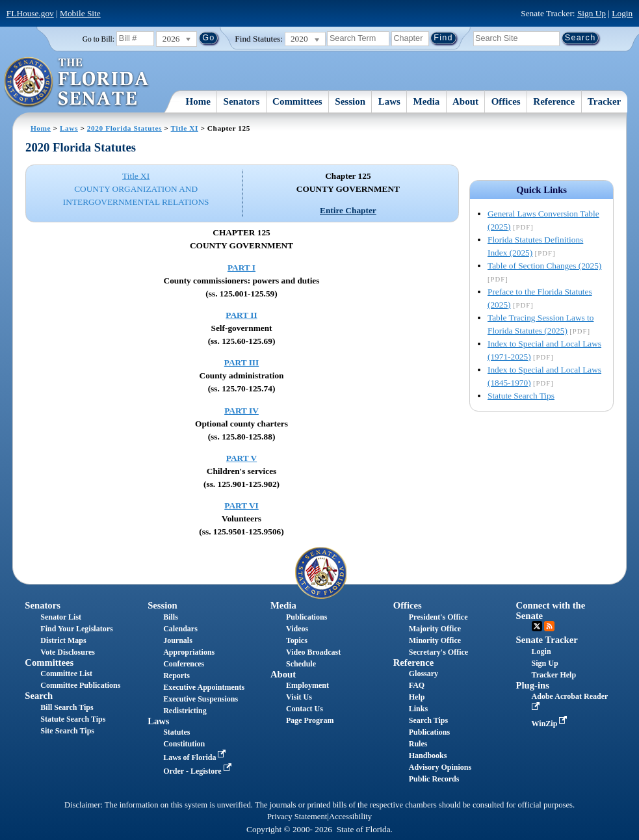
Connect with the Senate (551, 610)
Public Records (434, 779)
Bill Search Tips (67, 707)
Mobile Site (80, 13)
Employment (307, 685)
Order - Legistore (199, 771)
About (465, 101)
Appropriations (189, 652)
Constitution (184, 744)
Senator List (61, 617)
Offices (506, 101)
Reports (176, 676)
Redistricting (185, 711)
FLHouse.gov (30, 13)
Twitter (537, 626)
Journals (178, 640)
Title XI (185, 128)
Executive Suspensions (201, 699)
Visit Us (299, 697)
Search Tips (428, 720)
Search (39, 696)
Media (427, 101)
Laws (389, 101)
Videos (297, 629)
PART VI (241, 505)
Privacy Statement (297, 817)
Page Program (310, 720)
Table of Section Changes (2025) (544, 266)
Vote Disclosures (68, 652)
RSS (549, 626)
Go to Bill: (98, 39)
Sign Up (592, 13)
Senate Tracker (547, 640)
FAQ (417, 685)
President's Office (438, 617)
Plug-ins (533, 685)
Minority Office (435, 640)
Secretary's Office (438, 652)
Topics (297, 640)
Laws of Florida (196, 757)
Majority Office (435, 629)
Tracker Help (554, 675)
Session (350, 101)
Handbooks (428, 755)
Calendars (180, 629)
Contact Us (305, 709)
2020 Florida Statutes (124, 128)
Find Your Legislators (76, 629)
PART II (241, 315)
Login (622, 13)
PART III (241, 362)
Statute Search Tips (521, 396)
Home (198, 101)
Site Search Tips (67, 731)
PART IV (241, 411)
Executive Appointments (204, 687)
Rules (418, 744)
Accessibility (350, 817)
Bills (171, 617)
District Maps (63, 640)
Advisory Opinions (440, 767)
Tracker (604, 101)
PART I (241, 268)
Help (417, 697)
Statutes (176, 732)
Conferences (184, 664)
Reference (554, 101)
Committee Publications (80, 685)
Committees (297, 101)
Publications (306, 617)
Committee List (66, 674)
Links (418, 709)
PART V (241, 458)
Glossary (424, 674)
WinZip (551, 724)
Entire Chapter (348, 210)
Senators (242, 101)
